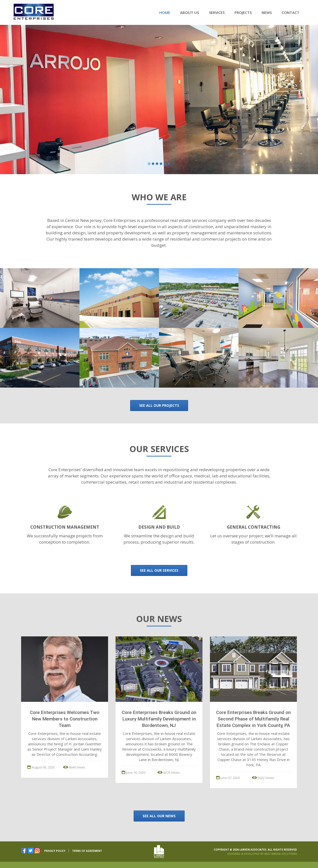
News (267, 12)
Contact (291, 12)
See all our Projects (159, 405)
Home (165, 12)
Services (217, 12)
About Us (190, 12)
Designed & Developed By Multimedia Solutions (262, 854)
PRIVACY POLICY (55, 851)
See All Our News (159, 816)
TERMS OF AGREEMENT (87, 851)
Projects (243, 12)
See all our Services (159, 570)
